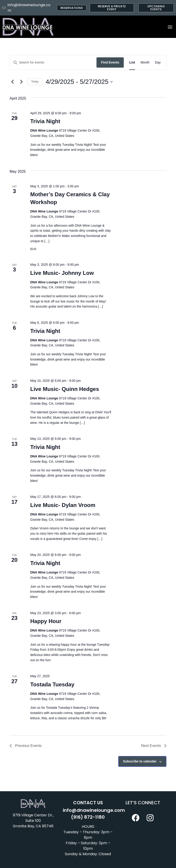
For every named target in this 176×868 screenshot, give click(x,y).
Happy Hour (46, 621)
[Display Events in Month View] (145, 62)
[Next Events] (21, 82)
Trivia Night (45, 121)
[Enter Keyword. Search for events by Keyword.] (53, 62)
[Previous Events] (12, 82)
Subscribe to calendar (140, 761)
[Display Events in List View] (132, 62)
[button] (170, 27)
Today (35, 82)
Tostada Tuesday (52, 684)
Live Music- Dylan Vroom (63, 505)
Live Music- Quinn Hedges (65, 389)
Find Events (110, 62)
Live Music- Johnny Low (62, 273)
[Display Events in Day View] (158, 62)
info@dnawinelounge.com (94, 810)
